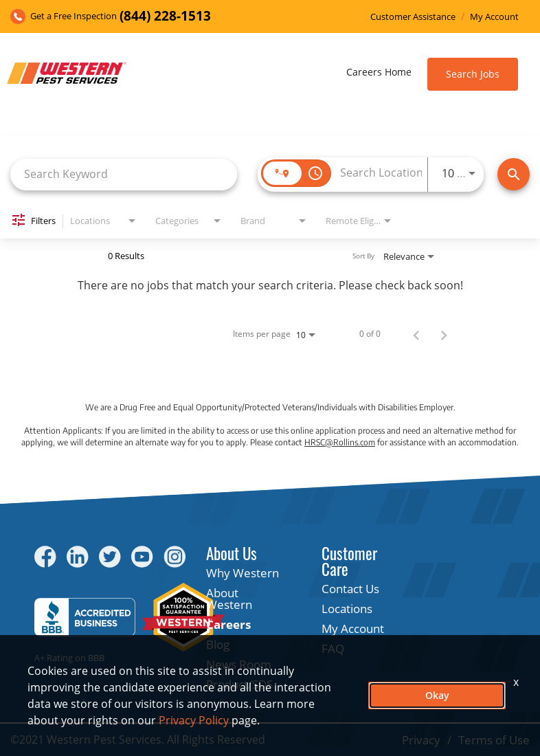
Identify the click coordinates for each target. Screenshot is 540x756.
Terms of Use (494, 740)
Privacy (421, 740)
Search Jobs (473, 74)
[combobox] (124, 174)
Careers (228, 624)
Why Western (243, 573)
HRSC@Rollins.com (340, 442)
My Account (494, 17)
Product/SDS (239, 684)
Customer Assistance (413, 17)
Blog (218, 644)
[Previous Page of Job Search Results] (416, 334)
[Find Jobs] (514, 174)
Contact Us (350, 589)
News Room (239, 664)
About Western (229, 599)
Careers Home (379, 72)
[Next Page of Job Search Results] (444, 334)
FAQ (333, 648)
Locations (347, 609)
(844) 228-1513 (165, 16)
